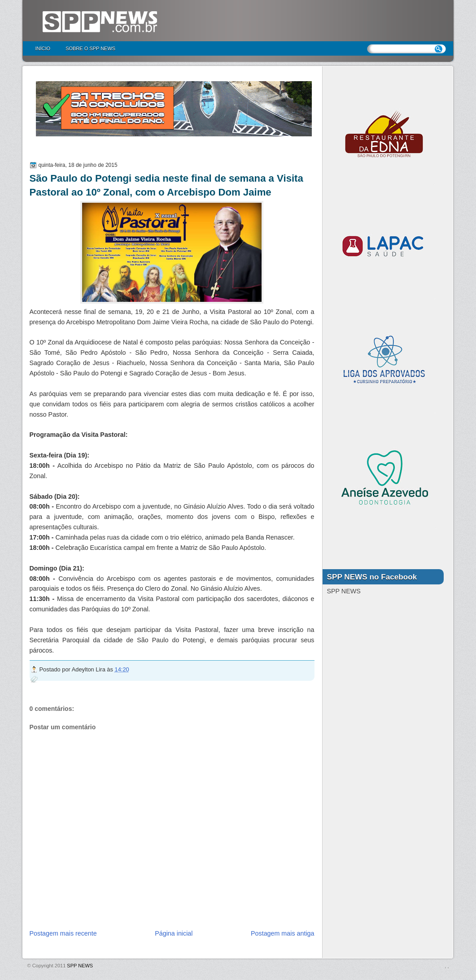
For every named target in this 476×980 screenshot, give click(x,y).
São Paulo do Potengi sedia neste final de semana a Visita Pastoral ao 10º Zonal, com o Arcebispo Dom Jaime (166, 185)
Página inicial (174, 933)
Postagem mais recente (63, 933)
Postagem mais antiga (282, 933)
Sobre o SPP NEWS (90, 48)
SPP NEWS (80, 966)
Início (43, 48)
